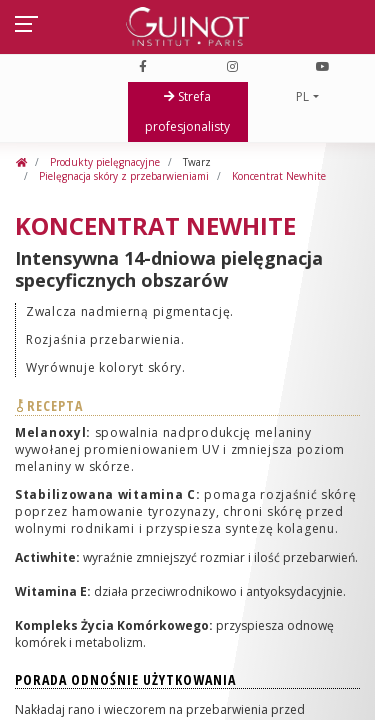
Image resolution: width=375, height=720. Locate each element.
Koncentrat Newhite (279, 176)
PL (302, 96)
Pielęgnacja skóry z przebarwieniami (122, 176)
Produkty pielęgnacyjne (103, 162)
